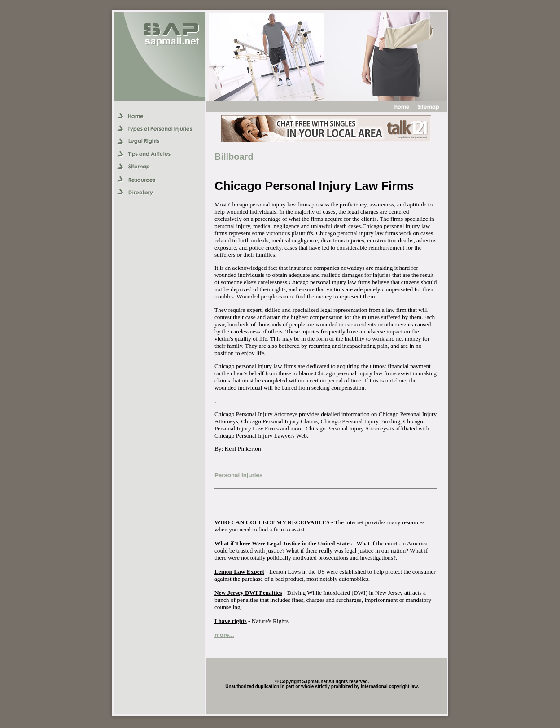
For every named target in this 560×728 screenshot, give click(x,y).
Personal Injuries (238, 475)
